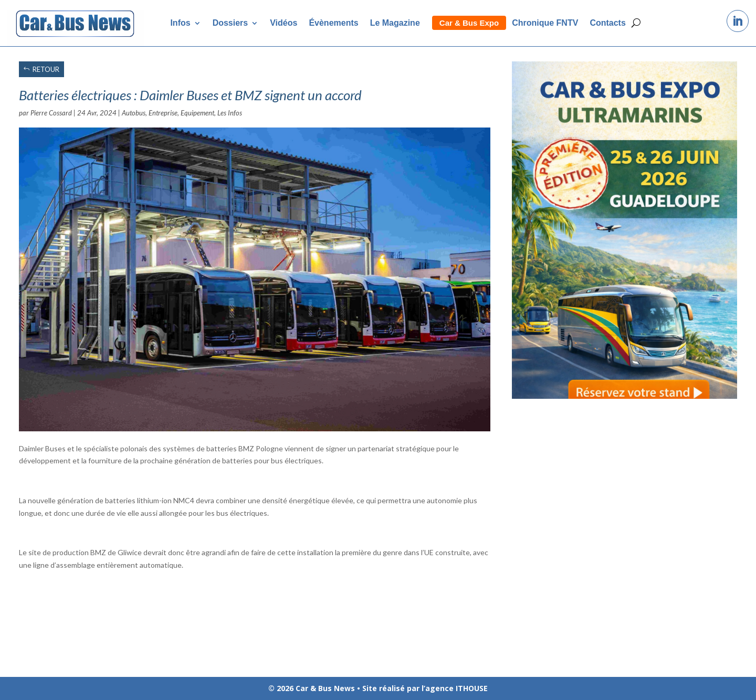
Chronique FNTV (545, 23)
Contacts (607, 23)
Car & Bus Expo (469, 23)
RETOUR (46, 69)
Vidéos (283, 23)
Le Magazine (395, 23)
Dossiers (230, 23)
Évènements (333, 23)
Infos (180, 23)
